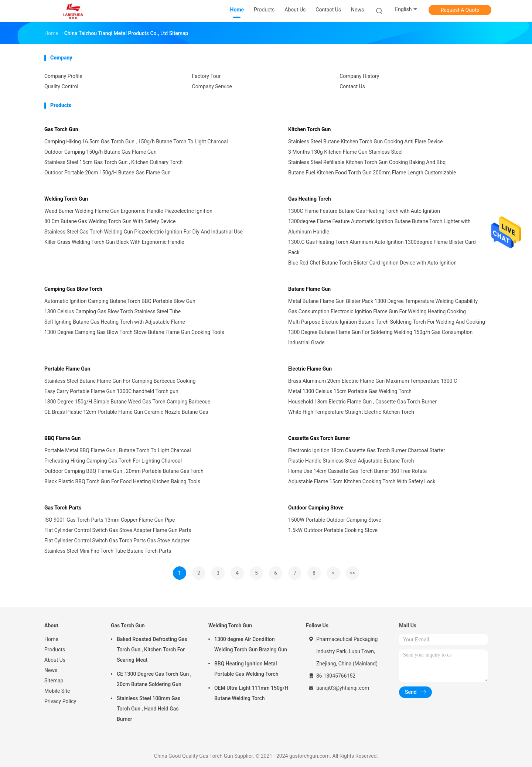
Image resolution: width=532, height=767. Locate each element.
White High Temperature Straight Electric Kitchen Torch (351, 412)
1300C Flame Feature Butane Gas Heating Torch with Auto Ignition (364, 211)
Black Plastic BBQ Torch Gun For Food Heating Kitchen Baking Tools (122, 481)
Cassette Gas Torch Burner (319, 438)
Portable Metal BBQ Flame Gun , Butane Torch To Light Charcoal (118, 450)
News (51, 670)
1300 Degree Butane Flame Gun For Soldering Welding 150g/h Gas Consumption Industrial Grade (380, 337)
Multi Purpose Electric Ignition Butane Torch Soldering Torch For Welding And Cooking (387, 322)
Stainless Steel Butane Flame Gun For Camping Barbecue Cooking (120, 381)
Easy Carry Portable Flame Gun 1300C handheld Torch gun (111, 391)
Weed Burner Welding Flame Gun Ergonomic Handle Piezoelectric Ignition (128, 211)
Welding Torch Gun (66, 199)
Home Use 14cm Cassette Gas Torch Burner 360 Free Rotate (357, 471)
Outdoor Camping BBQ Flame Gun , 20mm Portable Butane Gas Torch (124, 471)
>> (353, 573)
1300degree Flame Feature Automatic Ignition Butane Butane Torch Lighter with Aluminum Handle (379, 226)
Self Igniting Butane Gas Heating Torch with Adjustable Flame (115, 322)
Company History (359, 76)
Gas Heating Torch (310, 199)
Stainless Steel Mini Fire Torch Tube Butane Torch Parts (108, 551)
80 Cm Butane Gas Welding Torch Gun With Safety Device (110, 221)
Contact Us (352, 86)
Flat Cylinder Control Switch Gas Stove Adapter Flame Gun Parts (118, 530)
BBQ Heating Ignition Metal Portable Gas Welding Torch (246, 669)
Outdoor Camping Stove (316, 508)
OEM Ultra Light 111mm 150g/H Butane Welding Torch (251, 693)
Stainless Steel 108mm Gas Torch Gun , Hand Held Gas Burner (149, 709)
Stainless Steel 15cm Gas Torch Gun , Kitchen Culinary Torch (113, 162)
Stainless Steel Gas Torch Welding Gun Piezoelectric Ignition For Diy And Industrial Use (144, 232)
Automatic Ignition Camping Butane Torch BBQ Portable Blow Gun (120, 301)
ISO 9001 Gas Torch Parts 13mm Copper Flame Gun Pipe (110, 520)
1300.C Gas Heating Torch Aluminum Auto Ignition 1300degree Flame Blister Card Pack (382, 247)
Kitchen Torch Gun (309, 129)
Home (51, 639)
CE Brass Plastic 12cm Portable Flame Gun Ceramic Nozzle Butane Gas (126, 412)
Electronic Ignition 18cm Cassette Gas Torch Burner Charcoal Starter (367, 450)
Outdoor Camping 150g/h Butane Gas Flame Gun (100, 152)
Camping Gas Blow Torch (73, 289)
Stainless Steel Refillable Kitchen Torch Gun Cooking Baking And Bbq (367, 162)
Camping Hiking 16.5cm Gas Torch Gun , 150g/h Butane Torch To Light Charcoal (136, 142)
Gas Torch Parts (63, 508)
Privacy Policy (60, 701)
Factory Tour (207, 76)
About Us (55, 660)
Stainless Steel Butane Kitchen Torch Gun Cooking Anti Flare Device (365, 142)
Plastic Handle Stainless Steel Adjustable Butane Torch (351, 461)
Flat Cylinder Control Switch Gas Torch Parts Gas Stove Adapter (117, 541)
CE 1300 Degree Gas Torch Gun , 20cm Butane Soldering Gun (154, 679)
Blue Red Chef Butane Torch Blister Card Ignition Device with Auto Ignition (372, 263)
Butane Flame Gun (309, 289)
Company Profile (63, 76)
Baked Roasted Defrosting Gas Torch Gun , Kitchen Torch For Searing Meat (152, 650)
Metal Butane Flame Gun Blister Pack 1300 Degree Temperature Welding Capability (383, 301)
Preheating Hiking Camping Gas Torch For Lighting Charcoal (113, 461)
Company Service (212, 86)
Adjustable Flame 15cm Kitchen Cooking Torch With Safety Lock (362, 481)
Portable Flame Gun (67, 369)
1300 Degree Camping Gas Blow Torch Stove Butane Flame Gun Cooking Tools (134, 332)
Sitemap (54, 681)
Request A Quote (460, 10)
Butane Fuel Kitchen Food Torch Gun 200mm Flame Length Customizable (372, 173)
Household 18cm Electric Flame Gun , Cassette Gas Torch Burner (362, 402)
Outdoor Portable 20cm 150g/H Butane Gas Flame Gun (108, 173)
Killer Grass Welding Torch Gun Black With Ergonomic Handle (114, 242)
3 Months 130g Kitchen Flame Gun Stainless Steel (345, 152)
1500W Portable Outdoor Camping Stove (335, 520)
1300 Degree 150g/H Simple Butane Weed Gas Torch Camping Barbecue (127, 402)
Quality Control (61, 86)
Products (55, 650)
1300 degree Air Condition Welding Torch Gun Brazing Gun (251, 644)
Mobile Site (57, 691)
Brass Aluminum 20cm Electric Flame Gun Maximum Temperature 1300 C (373, 381)
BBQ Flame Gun (62, 438)
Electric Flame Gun (310, 369)
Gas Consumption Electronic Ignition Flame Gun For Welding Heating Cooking (377, 311)
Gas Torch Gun (61, 129)
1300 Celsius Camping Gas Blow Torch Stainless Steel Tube (112, 311)
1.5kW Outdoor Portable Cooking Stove (333, 530)
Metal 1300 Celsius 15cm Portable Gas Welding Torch (350, 391)
